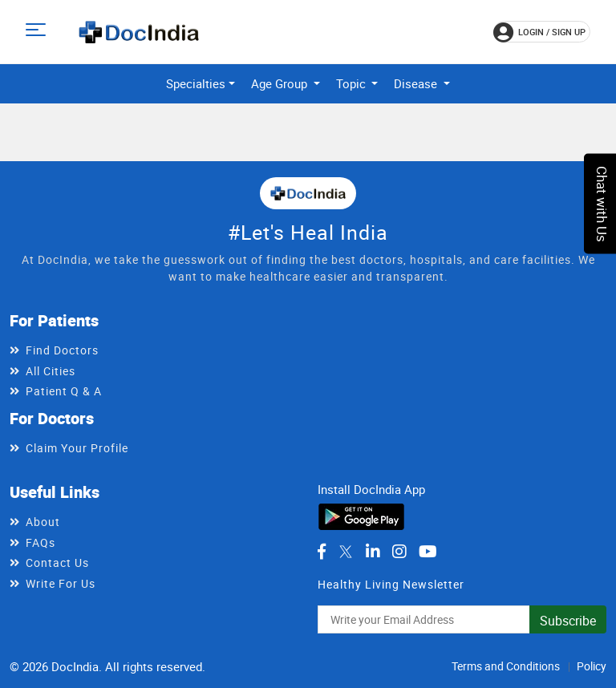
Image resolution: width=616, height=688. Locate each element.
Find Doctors (62, 350)
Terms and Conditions (506, 666)
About (43, 522)
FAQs (41, 542)
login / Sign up (539, 32)
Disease (417, 83)
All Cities (51, 371)
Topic (353, 83)
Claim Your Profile (77, 448)
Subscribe (568, 621)
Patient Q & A (64, 391)
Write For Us (61, 583)
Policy (592, 666)
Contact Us (57, 563)
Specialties (196, 83)
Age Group (281, 83)
